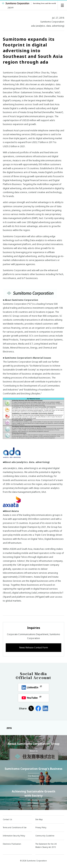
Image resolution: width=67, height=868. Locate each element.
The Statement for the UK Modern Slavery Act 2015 (46, 846)
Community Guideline (45, 836)
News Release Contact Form (34, 648)
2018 (7, 728)
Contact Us (7, 819)
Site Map (39, 819)
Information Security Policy (14, 836)
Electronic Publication (12, 844)
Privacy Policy (41, 827)
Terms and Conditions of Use (15, 827)
